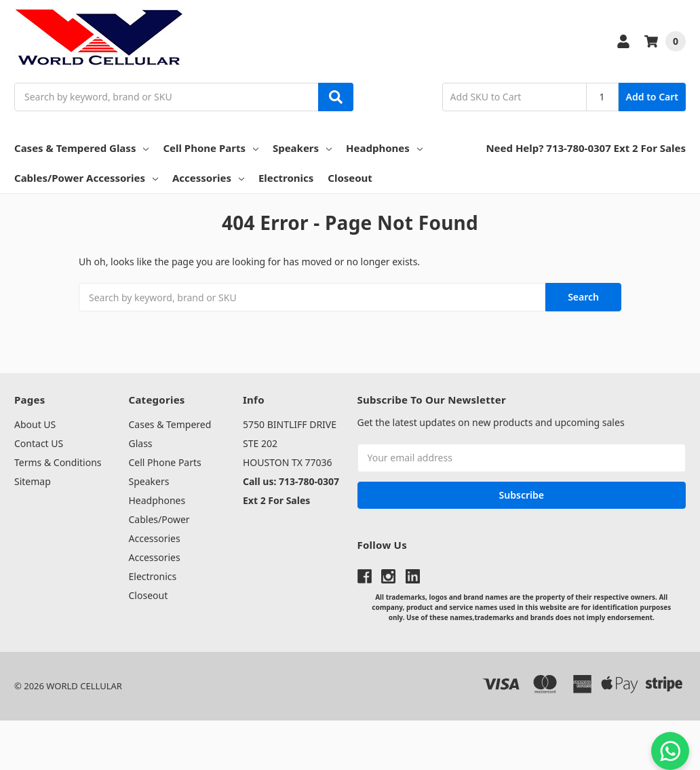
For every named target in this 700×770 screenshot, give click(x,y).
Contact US (39, 443)
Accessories (208, 178)
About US (35, 424)
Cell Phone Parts (211, 148)
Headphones (384, 148)
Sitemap (33, 481)
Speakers (302, 148)
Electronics (286, 178)
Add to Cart (652, 97)
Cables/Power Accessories (86, 178)
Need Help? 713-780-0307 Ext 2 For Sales (586, 148)
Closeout (350, 178)
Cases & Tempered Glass (81, 148)
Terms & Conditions (58, 462)
